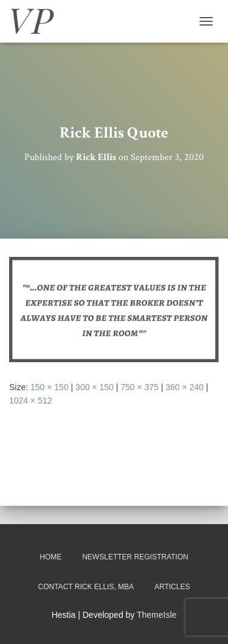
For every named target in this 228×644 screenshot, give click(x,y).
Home (50, 557)
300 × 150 (95, 387)
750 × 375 (140, 387)
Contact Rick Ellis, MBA (86, 587)
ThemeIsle (157, 615)
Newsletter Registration (135, 557)
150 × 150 (50, 387)
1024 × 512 (30, 401)
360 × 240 (185, 387)
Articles (172, 587)
